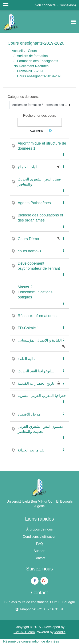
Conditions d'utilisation (39, 537)
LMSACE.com (24, 632)
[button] (51, 131)
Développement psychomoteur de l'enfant (39, 266)
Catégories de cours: (23, 97)
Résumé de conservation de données (31, 641)
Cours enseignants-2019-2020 (40, 76)
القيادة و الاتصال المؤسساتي (40, 340)
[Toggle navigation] (73, 22)
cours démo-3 (29, 251)
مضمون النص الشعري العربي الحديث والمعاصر (41, 429)
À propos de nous (39, 529)
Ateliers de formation (32, 56)
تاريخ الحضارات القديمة (36, 383)
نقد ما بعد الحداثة (31, 450)
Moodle (60, 632)
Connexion (67, 5)
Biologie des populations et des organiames (40, 218)
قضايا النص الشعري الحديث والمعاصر (39, 182)
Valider (37, 131)
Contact (39, 558)
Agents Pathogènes (34, 203)
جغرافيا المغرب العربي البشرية (42, 396)
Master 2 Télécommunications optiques (35, 292)
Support (39, 551)
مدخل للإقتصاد (29, 414)
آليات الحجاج (27, 167)
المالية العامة (28, 359)
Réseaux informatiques (37, 316)
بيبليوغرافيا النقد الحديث (36, 371)
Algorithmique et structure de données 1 (42, 146)
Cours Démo (28, 239)
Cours (32, 51)
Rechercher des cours (39, 116)
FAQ (39, 544)
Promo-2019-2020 (31, 71)
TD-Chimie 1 (28, 328)
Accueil (17, 51)
